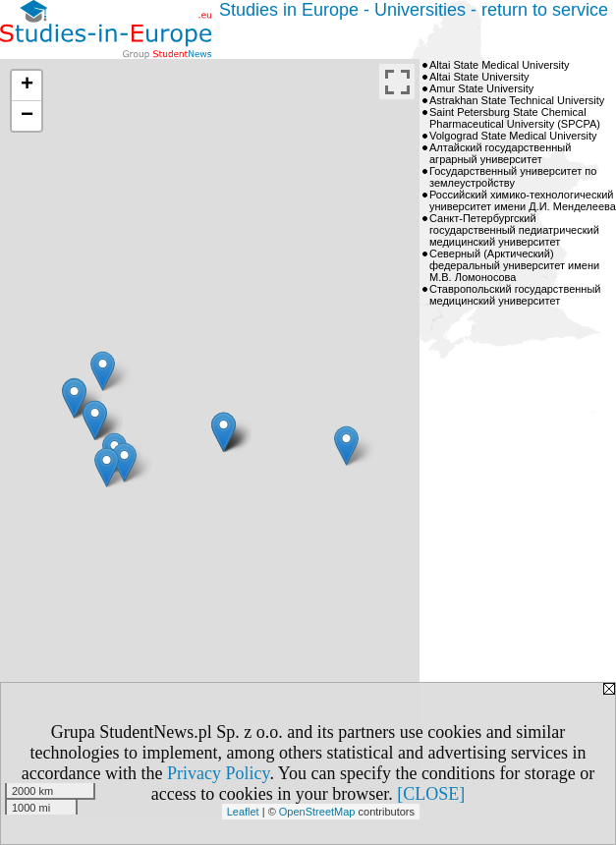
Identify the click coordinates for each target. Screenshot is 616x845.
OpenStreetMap (317, 812)
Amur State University (481, 88)
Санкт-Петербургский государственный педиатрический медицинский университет (514, 230)
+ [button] (27, 85)
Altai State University (479, 77)
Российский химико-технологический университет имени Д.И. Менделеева (523, 200)
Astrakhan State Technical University (517, 100)
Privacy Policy (218, 773)
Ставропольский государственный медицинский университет (515, 295)
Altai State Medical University (499, 65)
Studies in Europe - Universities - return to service (414, 10)
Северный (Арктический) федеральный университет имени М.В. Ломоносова (514, 265)
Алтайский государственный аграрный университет (500, 153)
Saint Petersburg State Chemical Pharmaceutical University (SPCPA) (515, 118)
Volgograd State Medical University (513, 136)
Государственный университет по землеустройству (513, 177)
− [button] (27, 116)
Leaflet (243, 812)
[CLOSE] (431, 794)
